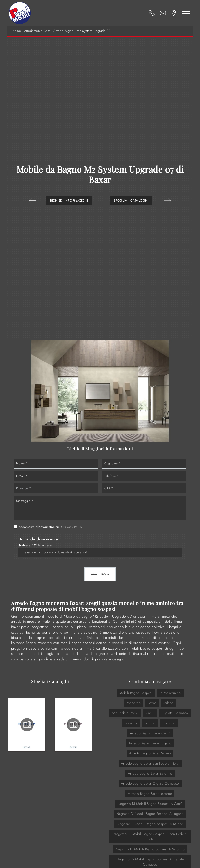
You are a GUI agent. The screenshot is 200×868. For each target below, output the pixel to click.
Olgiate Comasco (175, 713)
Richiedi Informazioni (69, 200)
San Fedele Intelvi (125, 713)
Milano (168, 703)
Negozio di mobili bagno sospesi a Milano (150, 824)
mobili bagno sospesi (136, 693)
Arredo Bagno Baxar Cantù (150, 733)
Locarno (131, 723)
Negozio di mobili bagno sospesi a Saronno (150, 849)
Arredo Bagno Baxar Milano (150, 753)
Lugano (150, 723)
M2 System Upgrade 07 (94, 31)
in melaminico (170, 693)
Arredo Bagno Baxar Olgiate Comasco (150, 783)
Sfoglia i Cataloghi (131, 200)
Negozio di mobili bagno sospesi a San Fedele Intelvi (150, 836)
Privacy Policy (73, 527)
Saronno (169, 723)
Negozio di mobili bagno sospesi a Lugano (150, 814)
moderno (134, 703)
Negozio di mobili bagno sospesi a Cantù (150, 804)
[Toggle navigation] (186, 13)
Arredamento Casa (37, 31)
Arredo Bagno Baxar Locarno (150, 794)
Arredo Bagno (63, 31)
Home (17, 31)
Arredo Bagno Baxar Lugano (150, 743)
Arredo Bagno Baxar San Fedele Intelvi (150, 763)
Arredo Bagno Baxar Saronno (150, 773)
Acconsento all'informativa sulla (51, 527)
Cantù (150, 713)
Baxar (152, 703)
